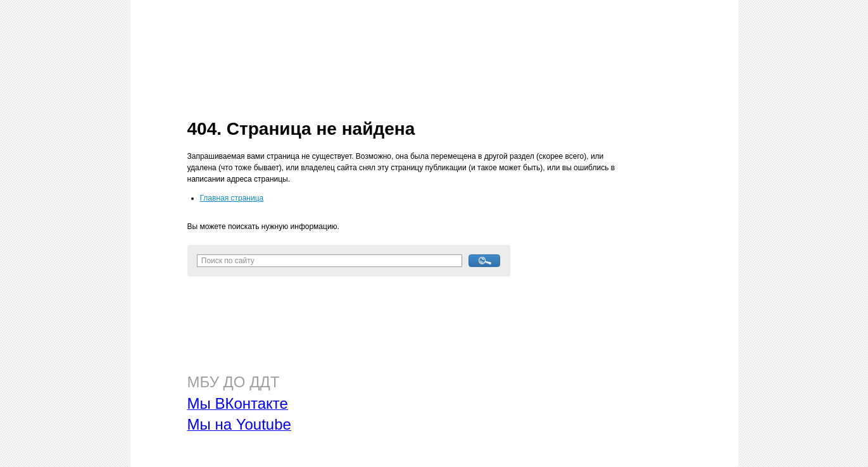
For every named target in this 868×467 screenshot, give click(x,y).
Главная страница (232, 198)
